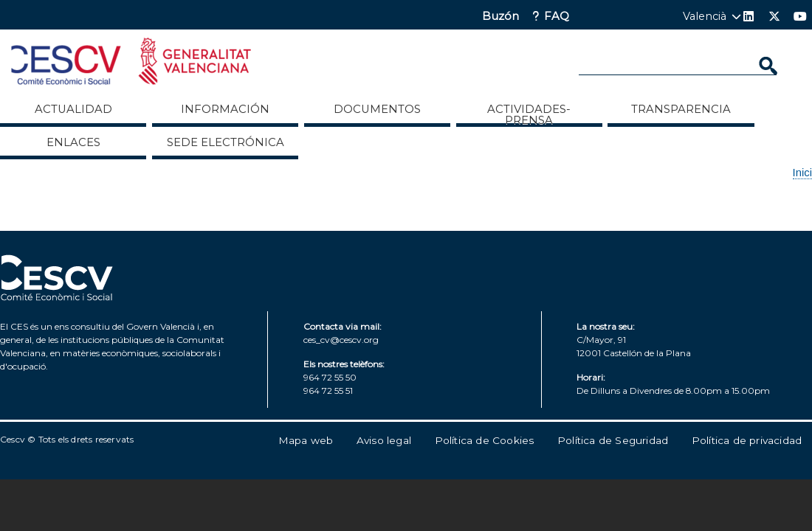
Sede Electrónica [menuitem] (226, 142)
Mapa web (306, 440)
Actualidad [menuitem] (73, 109)
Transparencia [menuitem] (681, 109)
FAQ (557, 17)
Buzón (500, 17)
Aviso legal (384, 440)
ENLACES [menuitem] (73, 142)
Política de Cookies (485, 440)
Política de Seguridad (613, 440)
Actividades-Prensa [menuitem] (529, 114)
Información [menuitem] (225, 109)
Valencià (705, 16)
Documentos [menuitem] (377, 109)
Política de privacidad (747, 440)
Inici (802, 173)
